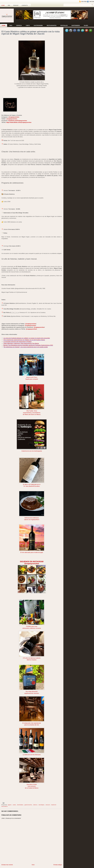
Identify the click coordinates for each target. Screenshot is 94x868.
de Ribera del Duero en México (32, 414)
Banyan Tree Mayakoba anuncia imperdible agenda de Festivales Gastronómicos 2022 (28, 345)
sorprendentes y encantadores (32, 413)
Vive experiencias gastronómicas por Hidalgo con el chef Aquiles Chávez (24, 340)
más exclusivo (32, 786)
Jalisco (35, 805)
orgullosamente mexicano (32, 693)
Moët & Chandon (32, 660)
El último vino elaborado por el (32, 484)
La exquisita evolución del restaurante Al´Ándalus (18, 342)
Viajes (86, 26)
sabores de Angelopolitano (32, 520)
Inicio (33, 865)
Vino (11, 26)
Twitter (91, 1)
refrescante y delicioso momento (32, 628)
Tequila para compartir (32, 379)
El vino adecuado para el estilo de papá (32, 552)
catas (15, 805)
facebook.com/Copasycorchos (18, 121)
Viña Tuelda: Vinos (32, 411)
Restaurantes (52, 26)
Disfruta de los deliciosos (32, 518)
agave (10, 805)
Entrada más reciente (7, 865)
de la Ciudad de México (32, 788)
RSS (9, 5)
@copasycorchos (14, 117)
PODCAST (16, 5)
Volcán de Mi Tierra (32, 377)
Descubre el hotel (32, 784)
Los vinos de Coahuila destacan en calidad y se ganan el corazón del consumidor (27, 338)
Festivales (64, 26)
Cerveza (19, 26)
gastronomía (28, 805)
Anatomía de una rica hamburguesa (32, 451)
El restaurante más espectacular (32, 723)
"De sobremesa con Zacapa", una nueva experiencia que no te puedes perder (26, 347)
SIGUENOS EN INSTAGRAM (32, 562)
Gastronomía (38, 26)
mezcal (48, 805)
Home (3, 5)
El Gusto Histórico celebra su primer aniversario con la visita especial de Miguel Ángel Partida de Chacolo (31, 33)
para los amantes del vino (32, 725)
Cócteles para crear (32, 626)
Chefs (28, 26)
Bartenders (76, 26)
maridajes (42, 805)
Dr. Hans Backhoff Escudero (32, 486)
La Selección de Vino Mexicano (32, 755)
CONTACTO (25, 5)
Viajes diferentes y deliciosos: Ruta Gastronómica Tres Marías (21, 343)
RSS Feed (83, 1)
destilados (20, 805)
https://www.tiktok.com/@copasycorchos (19, 122)
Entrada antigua (58, 865)
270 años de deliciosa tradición (32, 658)
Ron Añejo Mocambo (32, 691)
